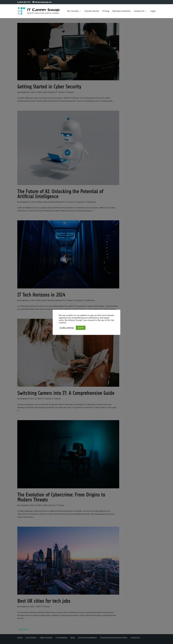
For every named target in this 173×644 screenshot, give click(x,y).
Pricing (106, 11)
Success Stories (92, 11)
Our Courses (73, 11)
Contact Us (139, 11)
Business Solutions (122, 11)
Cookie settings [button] (67, 328)
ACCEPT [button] (81, 328)
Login (153, 11)
